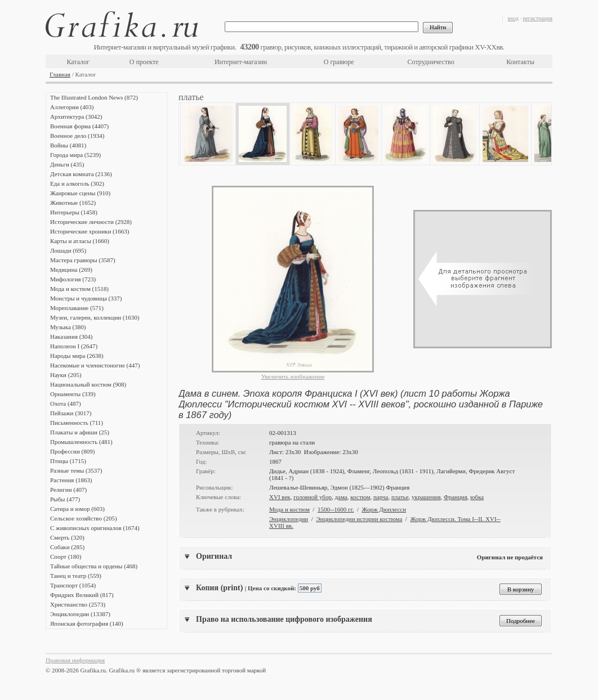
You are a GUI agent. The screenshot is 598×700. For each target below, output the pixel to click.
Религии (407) (68, 490)
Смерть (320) (67, 537)
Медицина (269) (71, 270)
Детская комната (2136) (81, 174)
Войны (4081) (68, 145)
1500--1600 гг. (336, 509)
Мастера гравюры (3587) (83, 260)
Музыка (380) (68, 327)
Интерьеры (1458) (74, 212)
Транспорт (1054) (73, 585)
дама (341, 497)
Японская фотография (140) (87, 623)
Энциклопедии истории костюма (359, 519)
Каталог (78, 62)
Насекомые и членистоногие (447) (95, 365)
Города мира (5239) (75, 155)
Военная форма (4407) (79, 126)
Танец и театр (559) (76, 576)
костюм (360, 497)
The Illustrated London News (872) (94, 97)
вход (513, 18)
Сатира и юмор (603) (77, 509)
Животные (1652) (73, 203)
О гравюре (339, 62)
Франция (456, 497)
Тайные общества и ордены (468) (94, 566)
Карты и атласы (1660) (80, 241)
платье (400, 497)
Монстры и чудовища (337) (86, 298)
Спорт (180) (66, 557)
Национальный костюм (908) (88, 384)
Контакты (520, 62)
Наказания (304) (72, 336)
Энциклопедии (289, 519)
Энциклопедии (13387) (80, 614)
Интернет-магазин (241, 62)
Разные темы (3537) (76, 470)
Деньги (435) (67, 164)
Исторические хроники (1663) (90, 231)
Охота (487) (66, 403)
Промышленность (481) (81, 442)
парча (381, 497)
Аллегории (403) (72, 107)
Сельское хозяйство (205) (84, 518)
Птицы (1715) (68, 461)
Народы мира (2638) (77, 356)
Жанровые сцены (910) (80, 193)
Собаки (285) (67, 547)
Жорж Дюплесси (384, 509)
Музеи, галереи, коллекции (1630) (95, 317)
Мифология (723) (73, 279)
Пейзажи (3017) (71, 413)
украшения (426, 497)
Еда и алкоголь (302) (77, 183)
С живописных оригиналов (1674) (95, 528)
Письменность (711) (77, 423)
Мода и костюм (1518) (79, 289)
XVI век (280, 497)
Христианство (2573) (78, 604)
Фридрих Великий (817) (82, 595)
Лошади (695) (68, 250)
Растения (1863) (71, 480)
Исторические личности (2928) (91, 222)
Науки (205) (66, 375)
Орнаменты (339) (73, 394)
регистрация (537, 18)
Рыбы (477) (65, 499)
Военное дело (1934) (77, 136)
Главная (60, 74)
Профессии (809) (72, 451)
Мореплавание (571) (77, 308)
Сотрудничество (431, 62)
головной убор (313, 497)
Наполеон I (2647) (74, 346)
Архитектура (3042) (76, 116)
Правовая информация (75, 660)
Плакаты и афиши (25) (80, 432)
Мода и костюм (289, 509)
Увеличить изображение (293, 376)
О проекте (144, 62)
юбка (477, 497)
